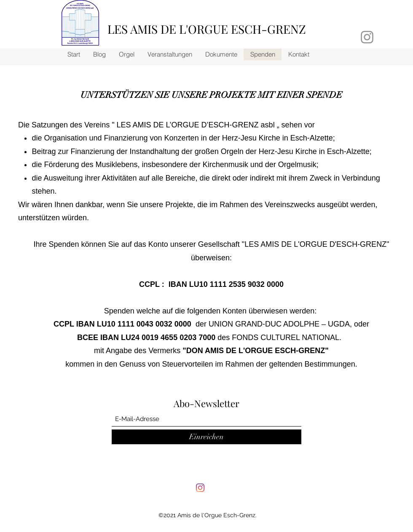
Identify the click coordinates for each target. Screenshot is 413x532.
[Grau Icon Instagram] (367, 37)
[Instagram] (200, 488)
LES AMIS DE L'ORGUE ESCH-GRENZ (207, 29)
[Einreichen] (206, 437)
